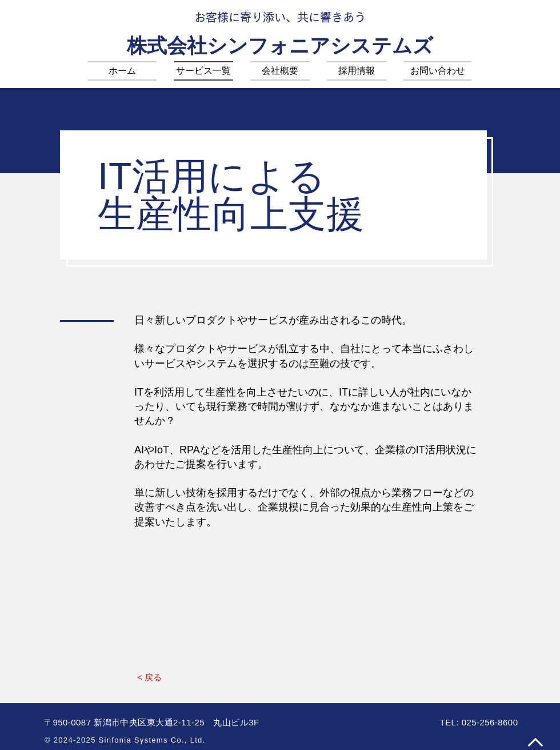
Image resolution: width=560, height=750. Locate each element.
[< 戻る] (149, 677)
